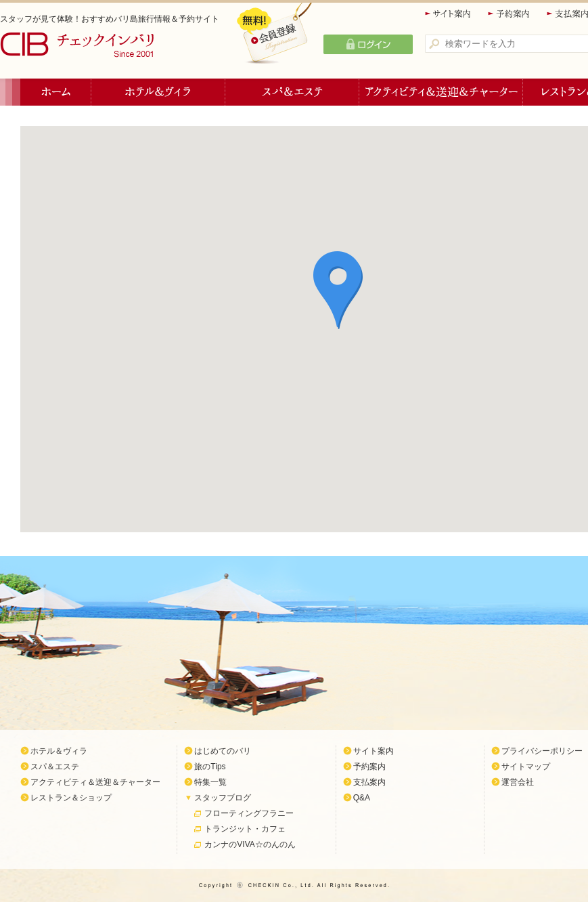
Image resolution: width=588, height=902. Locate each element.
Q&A (362, 798)
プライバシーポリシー (542, 751)
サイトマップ (526, 767)
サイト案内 (449, 14)
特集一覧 (210, 782)
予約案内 (510, 14)
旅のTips (210, 767)
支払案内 (369, 782)
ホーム (56, 92)
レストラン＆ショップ (71, 798)
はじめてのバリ (223, 751)
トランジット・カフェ (245, 829)
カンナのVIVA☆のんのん (250, 844)
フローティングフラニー (249, 813)
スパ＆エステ (292, 92)
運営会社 (518, 782)
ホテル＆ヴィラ (158, 92)
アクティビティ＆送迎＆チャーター (441, 92)
